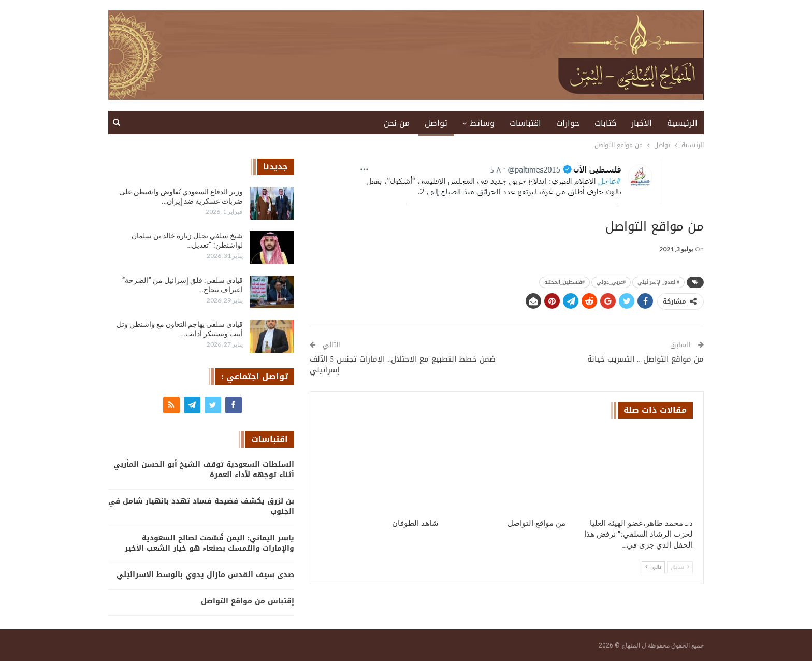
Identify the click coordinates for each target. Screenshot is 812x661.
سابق (680, 567)
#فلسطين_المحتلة (564, 282)
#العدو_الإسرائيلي (658, 282)
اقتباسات (525, 123)
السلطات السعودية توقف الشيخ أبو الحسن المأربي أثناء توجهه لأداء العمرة (204, 470)
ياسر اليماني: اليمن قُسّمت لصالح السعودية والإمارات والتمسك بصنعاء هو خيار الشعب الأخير (209, 543)
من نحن (397, 123)
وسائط (482, 123)
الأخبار (642, 123)
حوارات (568, 123)
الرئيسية (682, 123)
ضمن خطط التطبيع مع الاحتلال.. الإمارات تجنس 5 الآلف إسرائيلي (403, 364)
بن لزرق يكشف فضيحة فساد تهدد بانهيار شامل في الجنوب (201, 506)
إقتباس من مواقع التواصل (248, 601)
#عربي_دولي (611, 282)
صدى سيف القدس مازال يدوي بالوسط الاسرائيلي (205, 575)
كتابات (605, 123)
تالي (653, 567)
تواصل (436, 123)
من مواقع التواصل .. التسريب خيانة (646, 359)
